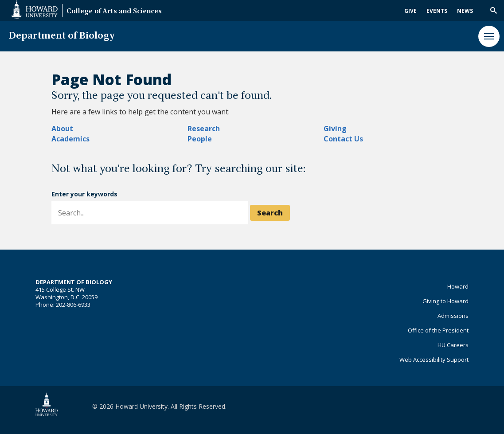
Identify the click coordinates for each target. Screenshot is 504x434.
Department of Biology (62, 36)
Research (204, 129)
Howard (458, 286)
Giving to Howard (445, 301)
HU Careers (453, 345)
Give (410, 11)
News (465, 11)
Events (437, 11)
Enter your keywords (84, 194)
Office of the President (438, 330)
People (200, 139)
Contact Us (343, 139)
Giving (335, 129)
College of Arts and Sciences (114, 12)
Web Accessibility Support (434, 360)
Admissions (453, 316)
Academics (70, 139)
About (62, 129)
